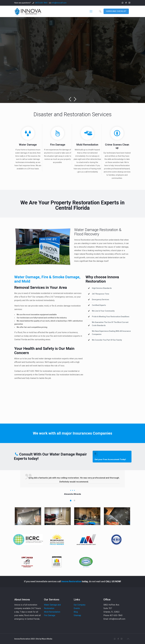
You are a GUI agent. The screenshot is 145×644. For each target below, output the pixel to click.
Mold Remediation (52, 612)
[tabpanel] (73, 483)
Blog (76, 612)
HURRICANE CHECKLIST (116, 11)
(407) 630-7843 (41, 3)
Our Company (80, 605)
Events (77, 608)
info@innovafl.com (59, 3)
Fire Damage (50, 615)
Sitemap (77, 615)
